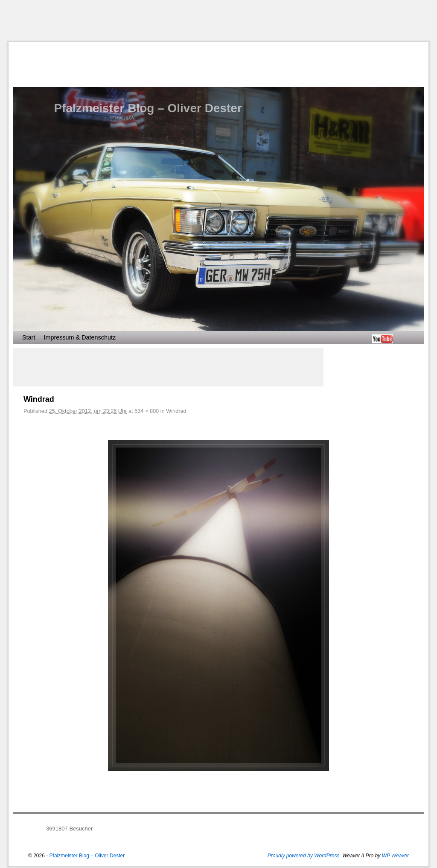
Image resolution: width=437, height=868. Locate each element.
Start (29, 337)
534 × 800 (147, 411)
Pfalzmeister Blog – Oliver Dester (148, 108)
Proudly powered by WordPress (304, 856)
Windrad (176, 411)
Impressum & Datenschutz (80, 337)
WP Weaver (395, 856)
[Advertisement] (218, 21)
